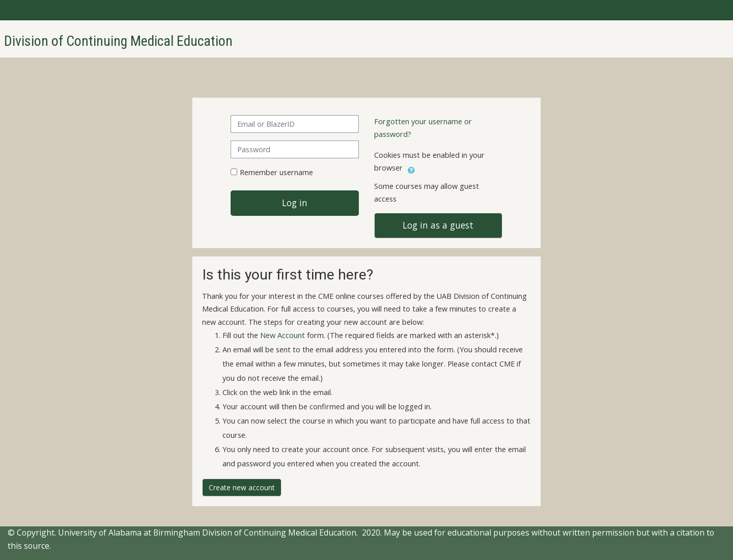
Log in (295, 203)
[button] (411, 169)
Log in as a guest (438, 225)
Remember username (276, 172)
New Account (283, 335)
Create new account (242, 487)
